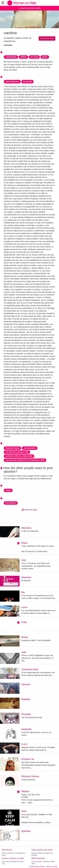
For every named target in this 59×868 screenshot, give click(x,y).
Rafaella (26, 699)
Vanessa (26, 684)
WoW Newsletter (38, 858)
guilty (45, 57)
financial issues (12, 448)
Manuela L (27, 528)
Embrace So (28, 759)
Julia (24, 652)
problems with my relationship (19, 456)
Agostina (26, 831)
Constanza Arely (30, 669)
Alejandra (26, 577)
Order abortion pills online (42, 850)
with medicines (12, 82)
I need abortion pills (29, 8)
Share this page (30, 510)
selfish (23, 57)
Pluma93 (26, 714)
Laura (24, 607)
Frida (24, 622)
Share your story (47, 38)
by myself (27, 82)
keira (24, 811)
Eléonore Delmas (30, 776)
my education (30, 448)
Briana (25, 637)
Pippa (24, 543)
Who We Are (7, 850)
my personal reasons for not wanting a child (25, 460)
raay (24, 560)
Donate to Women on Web (13, 858)
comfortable (11, 57)
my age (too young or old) (17, 452)
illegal (8, 490)
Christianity (11, 503)
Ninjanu (25, 791)
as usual (34, 57)
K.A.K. (25, 744)
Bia (23, 592)
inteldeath (26, 729)
